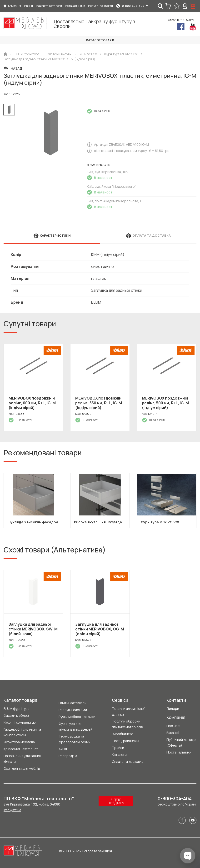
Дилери (173, 709)
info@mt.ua (12, 810)
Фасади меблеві (16, 715)
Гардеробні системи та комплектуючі (22, 732)
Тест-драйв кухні (125, 741)
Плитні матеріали (72, 703)
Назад (16, 68)
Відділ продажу (116, 801)
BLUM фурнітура (17, 709)
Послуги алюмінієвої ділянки (128, 711)
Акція (63, 749)
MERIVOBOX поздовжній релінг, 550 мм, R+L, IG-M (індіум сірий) (99, 403)
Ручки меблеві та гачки (77, 717)
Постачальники (179, 752)
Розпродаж (68, 756)
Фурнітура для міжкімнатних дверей (75, 726)
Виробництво (123, 734)
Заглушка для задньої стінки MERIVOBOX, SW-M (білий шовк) (33, 629)
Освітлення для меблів (22, 768)
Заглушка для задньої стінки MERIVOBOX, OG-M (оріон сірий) (100, 629)
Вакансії (173, 733)
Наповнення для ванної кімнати (22, 759)
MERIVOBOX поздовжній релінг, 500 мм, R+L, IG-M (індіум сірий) (165, 403)
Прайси (118, 748)
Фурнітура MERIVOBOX (160, 522)
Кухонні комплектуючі (21, 722)
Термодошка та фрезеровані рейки (75, 739)
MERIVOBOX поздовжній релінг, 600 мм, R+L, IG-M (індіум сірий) (32, 403)
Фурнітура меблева (19, 742)
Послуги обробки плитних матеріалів (127, 724)
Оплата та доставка (128, 761)
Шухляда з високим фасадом (33, 522)
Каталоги (119, 755)
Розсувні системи (73, 710)
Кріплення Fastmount (21, 749)
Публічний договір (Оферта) (181, 742)
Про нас (173, 726)
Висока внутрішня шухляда (98, 522)
